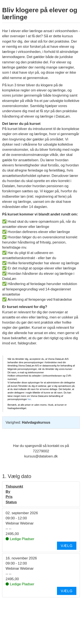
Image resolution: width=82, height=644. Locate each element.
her (29, 399)
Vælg (67, 546)
